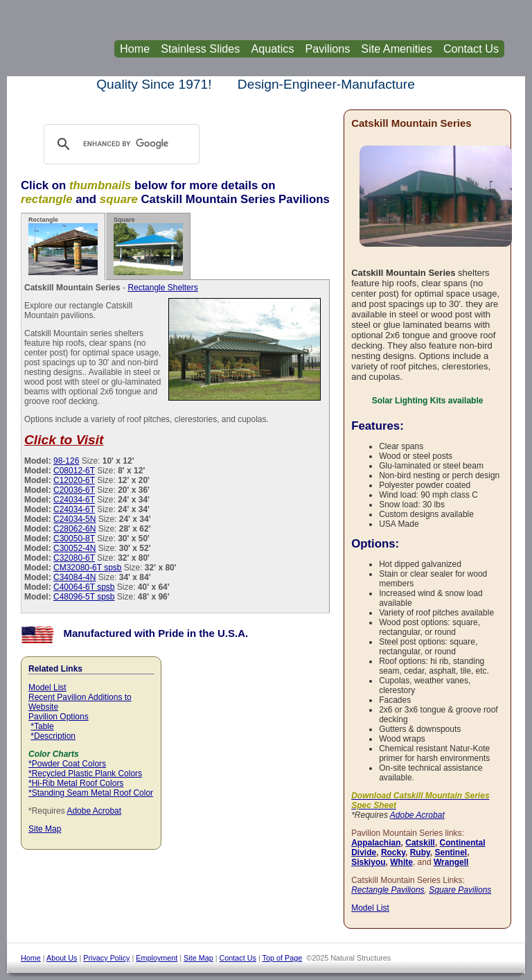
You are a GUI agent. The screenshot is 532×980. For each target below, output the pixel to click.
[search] (135, 144)
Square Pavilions (460, 890)
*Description (53, 736)
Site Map (45, 829)
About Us (62, 958)
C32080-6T (74, 558)
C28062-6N (74, 529)
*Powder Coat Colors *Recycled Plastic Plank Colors (85, 769)
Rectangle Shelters (162, 288)
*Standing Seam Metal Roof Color (91, 793)
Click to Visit (64, 440)
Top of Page (283, 958)
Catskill (420, 843)
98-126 (66, 461)
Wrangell (451, 862)
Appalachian (376, 843)
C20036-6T (74, 490)
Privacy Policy (106, 958)
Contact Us (471, 49)
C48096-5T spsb (84, 597)
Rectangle (63, 246)
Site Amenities (397, 49)
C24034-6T (74, 500)
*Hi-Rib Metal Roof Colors (76, 783)
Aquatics (272, 49)
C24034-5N (74, 519)
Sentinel (451, 852)
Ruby (420, 852)
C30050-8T (74, 539)
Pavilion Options (59, 717)
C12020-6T (74, 480)
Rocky (393, 852)
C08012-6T (74, 471)
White (401, 862)
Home (135, 49)
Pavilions (328, 49)
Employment (157, 958)
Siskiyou (368, 862)
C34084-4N (74, 577)
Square (148, 246)
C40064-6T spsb (84, 587)
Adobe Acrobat (94, 811)
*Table (42, 726)
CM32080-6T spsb (88, 568)
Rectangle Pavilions (388, 890)
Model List (47, 688)
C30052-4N (74, 548)
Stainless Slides (200, 49)
